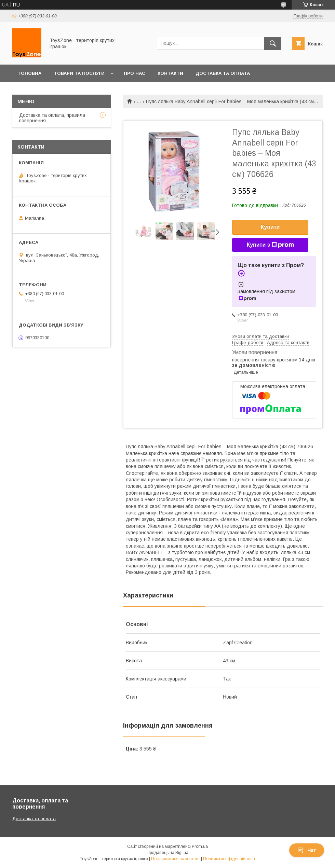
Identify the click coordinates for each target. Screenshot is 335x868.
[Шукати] (273, 43)
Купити (270, 227)
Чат (307, 850)
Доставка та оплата (223, 73)
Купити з (270, 245)
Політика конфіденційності (229, 859)
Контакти (170, 73)
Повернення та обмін (47, 91)
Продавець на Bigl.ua (167, 853)
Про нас (135, 73)
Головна (30, 73)
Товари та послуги (79, 73)
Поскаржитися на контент (176, 859)
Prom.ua (200, 846)
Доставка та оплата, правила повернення (52, 118)
